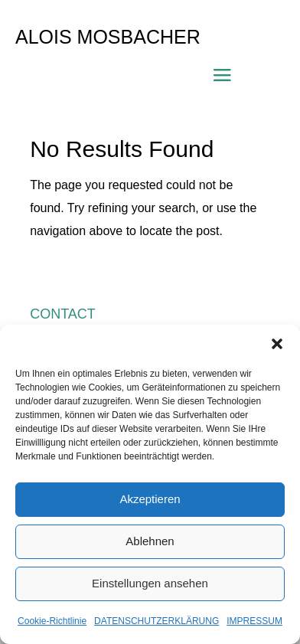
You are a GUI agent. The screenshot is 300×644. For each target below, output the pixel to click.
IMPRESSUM (254, 621)
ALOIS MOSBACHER (108, 37)
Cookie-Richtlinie (52, 621)
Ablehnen (150, 541)
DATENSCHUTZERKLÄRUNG (157, 621)
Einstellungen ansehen (150, 583)
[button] (277, 344)
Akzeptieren (150, 499)
